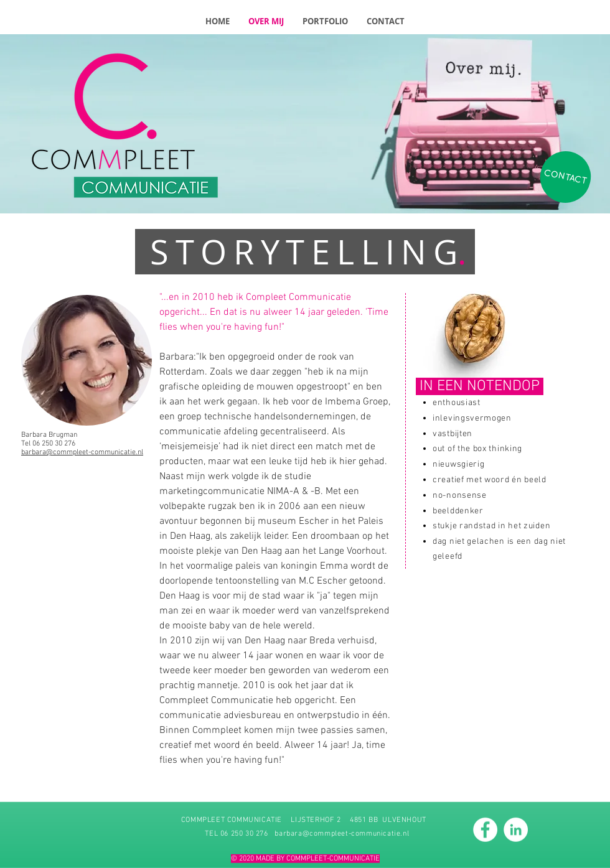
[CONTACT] (565, 177)
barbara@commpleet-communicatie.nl (342, 833)
